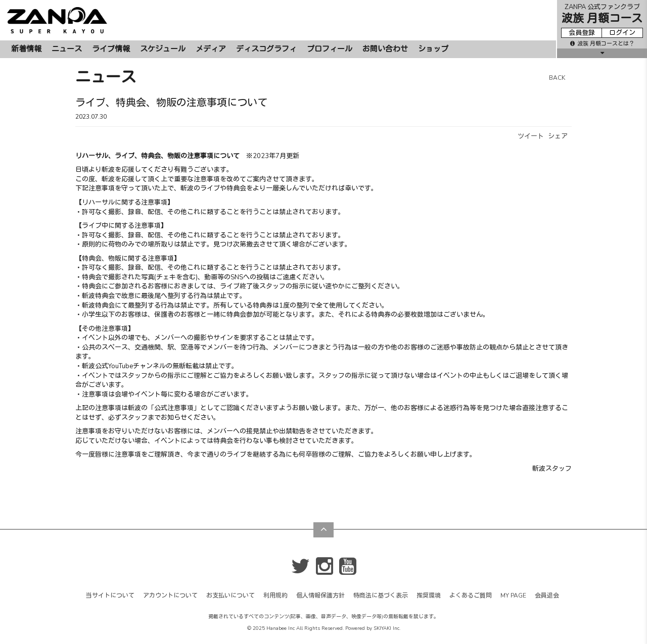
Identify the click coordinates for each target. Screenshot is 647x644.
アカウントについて (170, 596)
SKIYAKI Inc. (387, 628)
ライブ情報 (111, 49)
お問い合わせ (385, 49)
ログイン (622, 33)
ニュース (67, 49)
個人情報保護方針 (320, 596)
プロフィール (330, 49)
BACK (557, 78)
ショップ (433, 49)
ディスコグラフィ (266, 49)
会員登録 (582, 33)
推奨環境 (429, 596)
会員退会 (547, 596)
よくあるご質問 (471, 596)
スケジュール (163, 49)
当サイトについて (110, 596)
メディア (211, 49)
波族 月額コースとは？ (602, 44)
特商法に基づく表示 (381, 596)
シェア (558, 136)
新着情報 (26, 49)
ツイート (531, 136)
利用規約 (275, 596)
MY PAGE (513, 596)
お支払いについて (230, 596)
